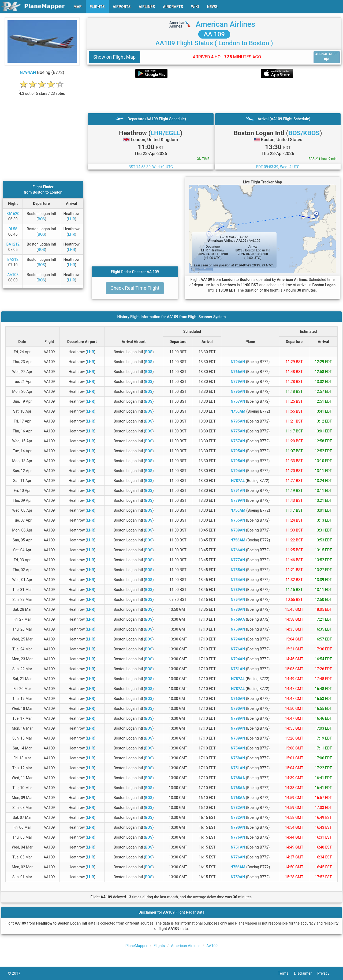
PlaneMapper (137, 946)
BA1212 (13, 244)
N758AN (238, 629)
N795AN (238, 391)
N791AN (238, 491)
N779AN (238, 382)
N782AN (238, 808)
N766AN (238, 372)
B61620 (13, 214)
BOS (41, 219)
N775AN (238, 431)
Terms (286, 973)
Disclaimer (306, 973)
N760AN (238, 699)
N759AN (238, 877)
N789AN (238, 530)
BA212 (13, 259)
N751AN (238, 669)
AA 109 (214, 34)
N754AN (238, 580)
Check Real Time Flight (135, 288)
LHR (72, 219)
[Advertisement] (214, 96)
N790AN (238, 708)
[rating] (42, 91)
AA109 (212, 946)
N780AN (238, 609)
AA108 (13, 275)
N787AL (238, 481)
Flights (159, 946)
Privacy (326, 973)
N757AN (238, 401)
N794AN (28, 72)
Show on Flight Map (114, 57)
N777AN (238, 560)
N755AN (238, 520)
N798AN (238, 718)
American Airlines (225, 24)
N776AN (238, 649)
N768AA (238, 619)
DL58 (13, 229)
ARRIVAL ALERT (327, 57)
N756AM (238, 411)
